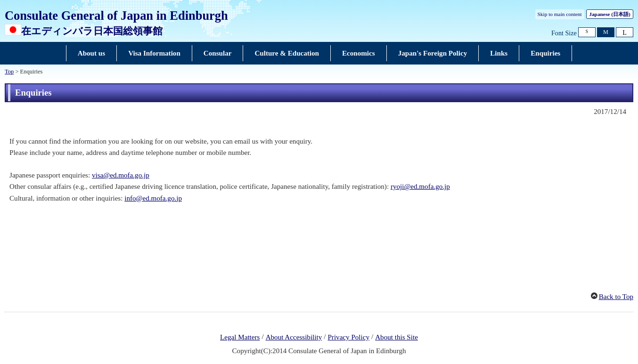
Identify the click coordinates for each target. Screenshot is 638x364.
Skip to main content (560, 14)
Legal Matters (240, 337)
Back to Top (616, 297)
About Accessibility (294, 337)
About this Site (397, 337)
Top (9, 72)
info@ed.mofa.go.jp (153, 198)
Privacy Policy (348, 337)
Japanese (609, 14)
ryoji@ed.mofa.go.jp (420, 186)
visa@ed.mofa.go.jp (121, 175)
